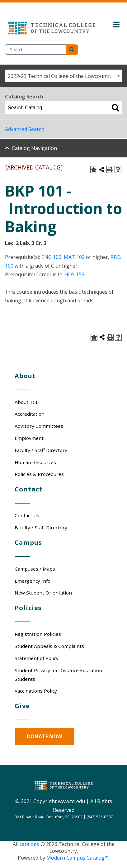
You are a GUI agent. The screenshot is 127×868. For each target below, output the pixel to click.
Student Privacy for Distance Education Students (58, 675)
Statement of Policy (37, 658)
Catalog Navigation (34, 148)
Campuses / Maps (35, 569)
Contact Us (27, 515)
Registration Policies (38, 634)
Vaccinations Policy (36, 691)
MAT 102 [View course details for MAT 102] (74, 257)
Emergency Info (33, 581)
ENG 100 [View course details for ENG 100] (51, 257)
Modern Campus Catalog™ (77, 858)
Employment (29, 438)
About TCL (26, 402)
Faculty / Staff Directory (41, 450)
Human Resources (35, 462)
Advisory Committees (39, 426)
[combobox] (63, 76)
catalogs (29, 844)
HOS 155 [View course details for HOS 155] (74, 274)
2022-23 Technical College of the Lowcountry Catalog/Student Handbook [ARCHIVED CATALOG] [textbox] (65, 76)
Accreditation (30, 414)
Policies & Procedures (39, 474)
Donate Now (45, 736)
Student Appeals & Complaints (49, 646)
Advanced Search (25, 129)
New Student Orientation (43, 593)
